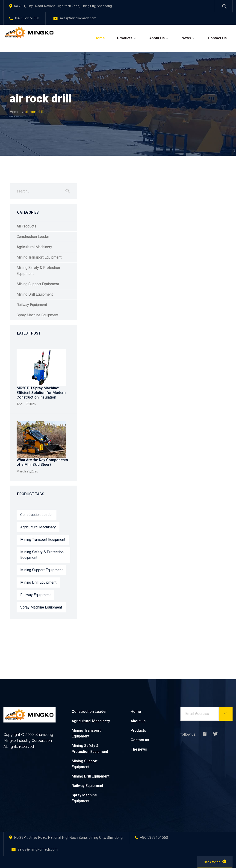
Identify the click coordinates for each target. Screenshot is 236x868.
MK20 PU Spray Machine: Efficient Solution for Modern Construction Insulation (41, 393)
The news (139, 749)
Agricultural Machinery (34, 247)
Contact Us (217, 38)
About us (138, 721)
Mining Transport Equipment (39, 257)
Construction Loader (33, 237)
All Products (27, 226)
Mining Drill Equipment (35, 294)
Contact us (140, 740)
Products (125, 38)
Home (100, 38)
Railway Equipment (32, 305)
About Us (157, 38)
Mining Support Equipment (38, 284)
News (186, 38)
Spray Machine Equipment (37, 315)
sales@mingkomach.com (75, 18)
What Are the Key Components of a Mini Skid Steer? (42, 462)
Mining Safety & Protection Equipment (38, 271)
